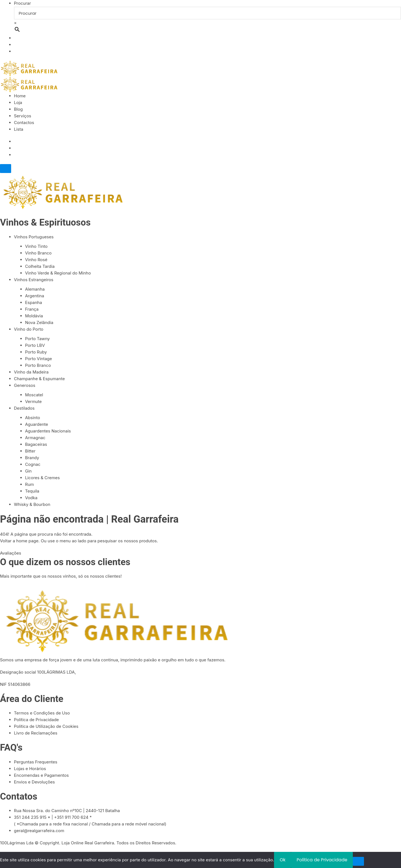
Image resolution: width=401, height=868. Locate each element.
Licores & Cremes (42, 478)
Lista (19, 129)
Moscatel (34, 395)
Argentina (35, 296)
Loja (18, 102)
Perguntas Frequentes (36, 762)
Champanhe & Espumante (39, 379)
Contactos (24, 123)
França (32, 309)
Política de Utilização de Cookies (46, 726)
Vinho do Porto (29, 329)
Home (20, 96)
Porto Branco (38, 365)
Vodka (31, 498)
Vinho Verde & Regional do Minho (58, 273)
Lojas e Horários (30, 769)
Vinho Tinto (36, 246)
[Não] (358, 861)
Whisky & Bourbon (32, 504)
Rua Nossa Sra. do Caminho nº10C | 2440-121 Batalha (67, 811)
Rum (30, 484)
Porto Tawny (37, 339)
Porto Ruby (36, 352)
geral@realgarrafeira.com (39, 831)
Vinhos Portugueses (34, 237)
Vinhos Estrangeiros (34, 280)
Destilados (24, 408)
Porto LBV (35, 345)
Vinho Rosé (36, 260)
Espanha (34, 302)
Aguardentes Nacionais (48, 431)
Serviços (23, 116)
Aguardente (37, 424)
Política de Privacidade (36, 720)
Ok (283, 860)
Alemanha (35, 289)
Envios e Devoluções (34, 782)
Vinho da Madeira (31, 372)
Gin (28, 471)
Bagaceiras (36, 444)
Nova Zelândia (39, 322)
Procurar (22, 3)
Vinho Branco (38, 253)
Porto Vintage (39, 359)
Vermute (33, 401)
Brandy (32, 458)
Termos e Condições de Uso (42, 713)
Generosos (25, 385)
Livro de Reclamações (36, 733)
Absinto (33, 418)
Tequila (32, 491)
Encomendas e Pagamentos (41, 775)
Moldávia (34, 316)
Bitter (30, 451)
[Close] (6, 169)
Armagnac (35, 438)
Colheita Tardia (40, 266)
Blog (18, 109)
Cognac (33, 464)
